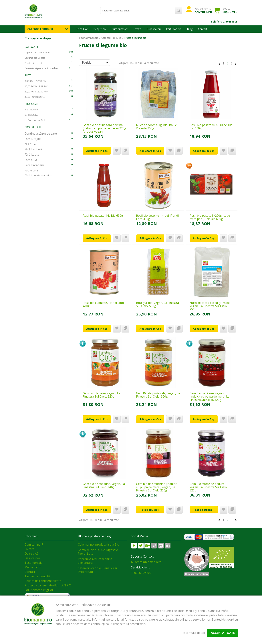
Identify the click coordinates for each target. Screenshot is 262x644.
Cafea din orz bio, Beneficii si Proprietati (97, 570)
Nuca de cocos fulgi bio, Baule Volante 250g (156, 127)
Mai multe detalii (194, 633)
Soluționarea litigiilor (39, 590)
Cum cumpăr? (120, 29)
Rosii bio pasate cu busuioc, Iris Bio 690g (211, 127)
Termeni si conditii (37, 576)
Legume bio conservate (37, 52)
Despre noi (100, 29)
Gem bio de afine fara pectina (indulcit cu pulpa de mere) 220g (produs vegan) (104, 128)
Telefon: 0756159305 (224, 22)
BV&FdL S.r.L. (31, 115)
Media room (33, 567)
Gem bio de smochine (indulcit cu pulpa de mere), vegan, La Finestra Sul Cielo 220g (156, 487)
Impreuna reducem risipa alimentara (95, 561)
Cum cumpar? (34, 544)
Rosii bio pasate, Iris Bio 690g (103, 216)
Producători (154, 29)
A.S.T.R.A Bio (31, 110)
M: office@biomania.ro (146, 562)
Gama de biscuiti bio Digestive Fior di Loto (98, 552)
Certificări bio (174, 29)
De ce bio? (82, 29)
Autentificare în (203, 11)
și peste (35, 97)
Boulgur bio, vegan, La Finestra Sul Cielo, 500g (157, 304)
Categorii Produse (40, 29)
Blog (190, 29)
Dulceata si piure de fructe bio (41, 68)
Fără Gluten (31, 144)
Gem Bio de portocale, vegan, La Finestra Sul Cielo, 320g (158, 395)
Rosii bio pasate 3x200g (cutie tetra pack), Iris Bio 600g (210, 217)
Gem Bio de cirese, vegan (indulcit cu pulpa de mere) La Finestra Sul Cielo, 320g (210, 396)
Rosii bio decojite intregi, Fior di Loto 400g (157, 217)
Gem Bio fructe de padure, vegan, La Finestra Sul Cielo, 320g (209, 487)
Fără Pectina (31, 171)
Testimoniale (33, 563)
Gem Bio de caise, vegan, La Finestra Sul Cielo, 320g (102, 395)
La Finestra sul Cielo (35, 120)
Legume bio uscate (35, 58)
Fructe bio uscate (34, 63)
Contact (203, 29)
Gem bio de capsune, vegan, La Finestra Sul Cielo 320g (104, 485)
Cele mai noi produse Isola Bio (99, 544)
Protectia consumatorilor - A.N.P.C (48, 585)
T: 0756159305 (141, 573)
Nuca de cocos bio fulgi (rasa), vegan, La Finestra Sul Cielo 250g (210, 306)
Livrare (137, 29)
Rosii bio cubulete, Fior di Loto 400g (103, 304)
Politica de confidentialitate (43, 581)
